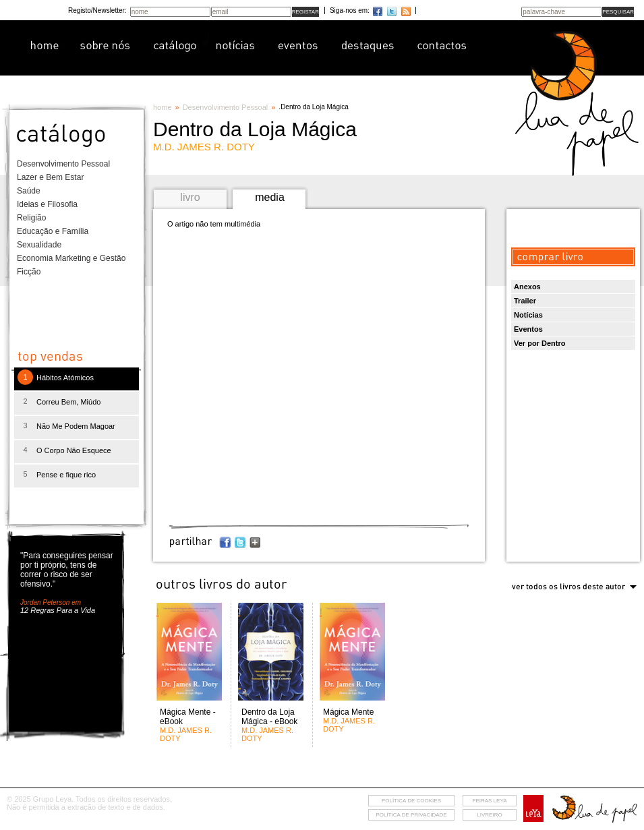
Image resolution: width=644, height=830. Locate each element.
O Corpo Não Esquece (74, 450)
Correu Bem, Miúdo (68, 402)
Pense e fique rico (66, 475)
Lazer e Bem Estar (50, 177)
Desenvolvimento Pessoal (63, 164)
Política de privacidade (411, 815)
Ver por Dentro (539, 343)
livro (190, 197)
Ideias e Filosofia (47, 204)
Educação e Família (53, 231)
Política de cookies (411, 801)
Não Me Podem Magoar (76, 426)
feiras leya (490, 801)
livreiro (489, 815)
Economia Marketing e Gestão (71, 258)
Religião (31, 218)
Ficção (29, 272)
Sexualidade (39, 245)
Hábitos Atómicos (65, 378)
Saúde (29, 191)
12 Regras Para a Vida (58, 610)
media (270, 197)
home (163, 107)
